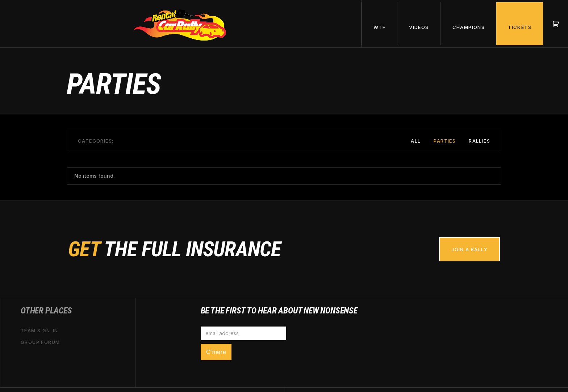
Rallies (479, 141)
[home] (181, 24)
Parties (445, 141)
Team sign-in (39, 330)
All (416, 141)
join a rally (469, 249)
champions (469, 27)
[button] (379, 24)
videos (419, 27)
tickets (520, 27)
